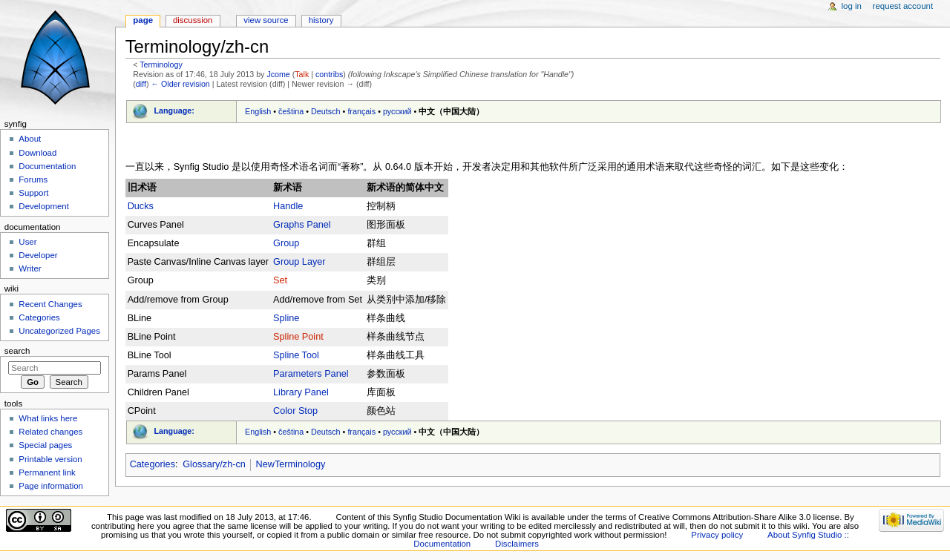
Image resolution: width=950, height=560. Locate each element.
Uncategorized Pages (59, 331)
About (30, 139)
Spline (286, 318)
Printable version (50, 459)
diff (141, 84)
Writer (30, 269)
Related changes (50, 432)
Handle (288, 206)
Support (33, 193)
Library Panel (301, 392)
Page (143, 20)
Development (43, 206)
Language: (174, 111)
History (321, 20)
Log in (852, 6)
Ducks (141, 206)
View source (266, 20)
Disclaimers (517, 544)
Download (37, 153)
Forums (33, 179)
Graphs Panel (302, 225)
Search (17, 351)
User (27, 242)
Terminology (161, 65)
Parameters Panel (311, 374)
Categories (153, 464)
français (361, 111)
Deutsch (326, 111)
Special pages (45, 445)
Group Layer (299, 262)
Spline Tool (296, 355)
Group (286, 243)
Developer (38, 255)
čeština (291, 111)
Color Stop (295, 411)
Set (280, 280)
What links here (48, 418)
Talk (302, 74)
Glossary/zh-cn (214, 464)
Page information (51, 486)
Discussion (193, 20)
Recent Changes (50, 304)
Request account (903, 6)
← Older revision (180, 84)
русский (397, 111)
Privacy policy (717, 535)
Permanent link (47, 472)
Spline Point (298, 337)
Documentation (47, 166)
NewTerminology (291, 464)
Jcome (278, 74)
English (258, 111)
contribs (329, 74)
